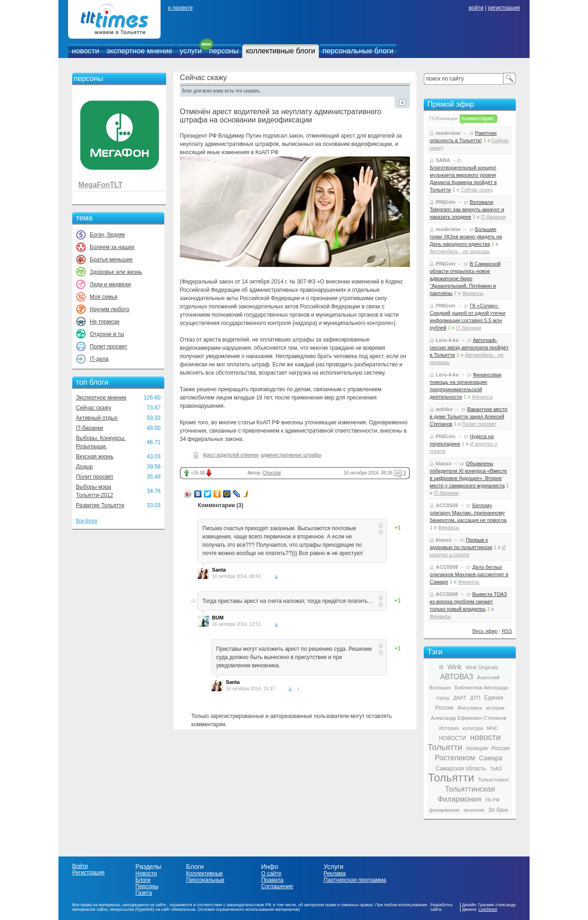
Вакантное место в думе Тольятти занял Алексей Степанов (469, 417)
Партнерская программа (355, 880)
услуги (191, 51)
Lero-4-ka (447, 340)
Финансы (473, 293)
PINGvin (446, 202)
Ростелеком (455, 758)
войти (476, 8)
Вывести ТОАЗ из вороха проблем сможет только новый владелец (468, 602)
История (449, 728)
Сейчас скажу (94, 408)
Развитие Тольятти (100, 505)
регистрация (504, 8)
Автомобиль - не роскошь (460, 251)
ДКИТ (460, 698)
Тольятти (451, 778)
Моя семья (104, 297)
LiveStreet (488, 909)
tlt (441, 667)
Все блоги (86, 521)
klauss (444, 463)
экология (474, 810)
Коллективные (205, 874)
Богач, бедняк (107, 235)
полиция (477, 748)
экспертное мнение (139, 51)
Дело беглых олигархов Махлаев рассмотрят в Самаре (469, 574)
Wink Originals (482, 667)
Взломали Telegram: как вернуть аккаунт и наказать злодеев (467, 209)
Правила (272, 880)
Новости (146, 874)
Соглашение (277, 886)
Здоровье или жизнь (116, 272)
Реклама (334, 874)
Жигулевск (470, 708)
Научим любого (110, 309)
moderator (448, 133)
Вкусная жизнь (95, 457)
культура (473, 728)
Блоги (143, 880)
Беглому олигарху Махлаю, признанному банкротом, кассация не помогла (468, 513)
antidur (444, 409)
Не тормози (104, 322)
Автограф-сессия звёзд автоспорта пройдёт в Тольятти (469, 347)
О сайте (271, 874)
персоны (224, 51)
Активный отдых (97, 418)
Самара (491, 758)
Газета (144, 893)
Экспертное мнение (101, 398)
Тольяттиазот (494, 780)
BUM (218, 618)
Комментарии (477, 118)
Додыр (84, 467)
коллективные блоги (280, 51)
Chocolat (272, 473)
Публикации (444, 118)
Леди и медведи (110, 284)
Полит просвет (108, 347)
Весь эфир (485, 631)
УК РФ (492, 800)
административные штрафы (291, 455)
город (443, 698)
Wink (454, 667)
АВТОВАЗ (456, 677)
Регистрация (88, 873)
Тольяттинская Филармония (466, 794)
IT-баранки (89, 428)
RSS (507, 631)
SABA (443, 160)
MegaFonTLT (100, 185)
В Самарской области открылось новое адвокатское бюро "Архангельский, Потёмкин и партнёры (465, 278)
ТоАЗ (496, 769)
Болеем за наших (112, 247)
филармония (444, 810)
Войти (80, 866)
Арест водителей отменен (231, 455)
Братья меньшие (111, 260)
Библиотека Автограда (481, 688)
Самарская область (461, 769)
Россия (500, 748)
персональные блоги (358, 51)
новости (85, 51)
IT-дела (99, 359)
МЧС (492, 728)
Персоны (147, 886)
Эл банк (498, 810)
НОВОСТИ (453, 738)
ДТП (475, 698)
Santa (219, 570)
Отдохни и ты (107, 334)
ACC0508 (447, 505)
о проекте (180, 8)
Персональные (205, 880)
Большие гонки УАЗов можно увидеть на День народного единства (466, 237)
